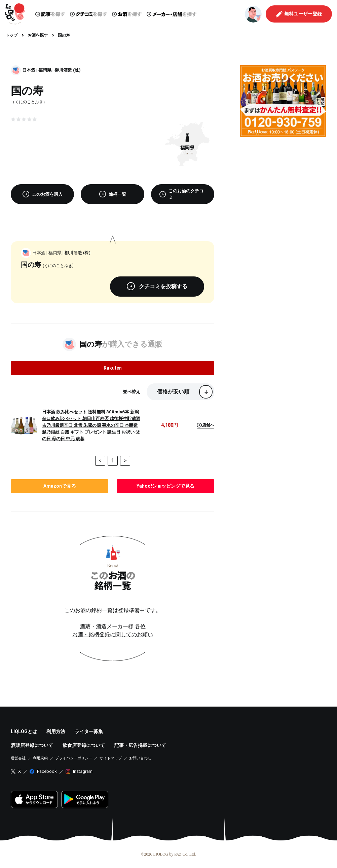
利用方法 (56, 731)
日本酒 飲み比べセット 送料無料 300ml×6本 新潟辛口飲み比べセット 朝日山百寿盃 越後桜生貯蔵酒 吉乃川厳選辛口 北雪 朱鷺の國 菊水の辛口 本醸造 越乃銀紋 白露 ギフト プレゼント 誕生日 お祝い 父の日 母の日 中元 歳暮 (91, 425)
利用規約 (40, 758)
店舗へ (205, 425)
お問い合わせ (140, 758)
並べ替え (132, 392)
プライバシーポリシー (74, 758)
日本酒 (29, 70)
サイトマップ (111, 758)
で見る (60, 486)
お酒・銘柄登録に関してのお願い (113, 634)
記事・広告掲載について (140, 745)
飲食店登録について (84, 745)
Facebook (47, 771)
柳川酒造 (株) (68, 70)
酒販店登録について (32, 745)
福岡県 (45, 70)
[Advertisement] (283, 184)
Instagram (83, 771)
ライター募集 (89, 731)
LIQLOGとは (24, 731)
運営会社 (18, 758)
